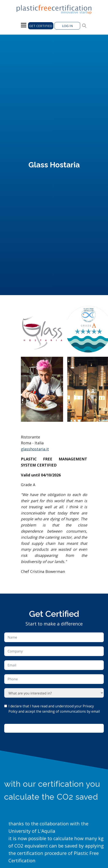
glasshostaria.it (35, 449)
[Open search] (84, 26)
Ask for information (54, 728)
